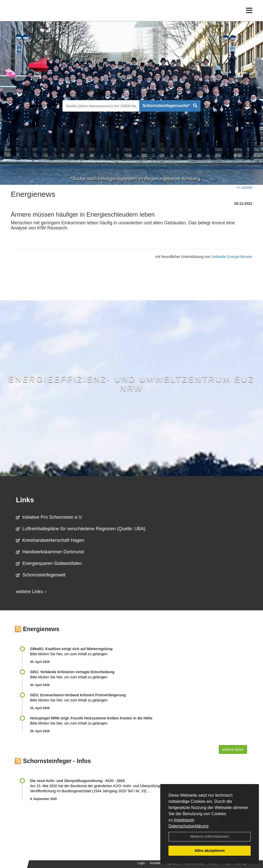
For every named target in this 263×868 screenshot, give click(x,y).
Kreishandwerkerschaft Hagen (50, 540)
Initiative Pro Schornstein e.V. (49, 517)
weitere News (233, 749)
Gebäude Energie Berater (232, 257)
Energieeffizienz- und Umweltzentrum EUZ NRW (131, 384)
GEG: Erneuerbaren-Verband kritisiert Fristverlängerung (78, 695)
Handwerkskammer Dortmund (50, 552)
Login (141, 863)
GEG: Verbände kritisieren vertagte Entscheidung (72, 672)
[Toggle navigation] (249, 15)
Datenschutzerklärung (189, 826)
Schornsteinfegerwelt (41, 575)
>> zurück (244, 187)
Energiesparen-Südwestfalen (49, 563)
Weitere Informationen (210, 836)
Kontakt (155, 863)
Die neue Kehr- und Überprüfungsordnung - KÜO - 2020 (77, 781)
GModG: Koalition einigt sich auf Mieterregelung (71, 649)
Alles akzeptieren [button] (210, 851)
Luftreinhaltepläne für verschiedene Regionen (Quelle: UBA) (81, 529)
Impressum (184, 820)
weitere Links (31, 592)
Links (25, 500)
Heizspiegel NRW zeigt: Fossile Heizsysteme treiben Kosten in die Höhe (91, 718)
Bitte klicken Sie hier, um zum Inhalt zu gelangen (69, 654)
